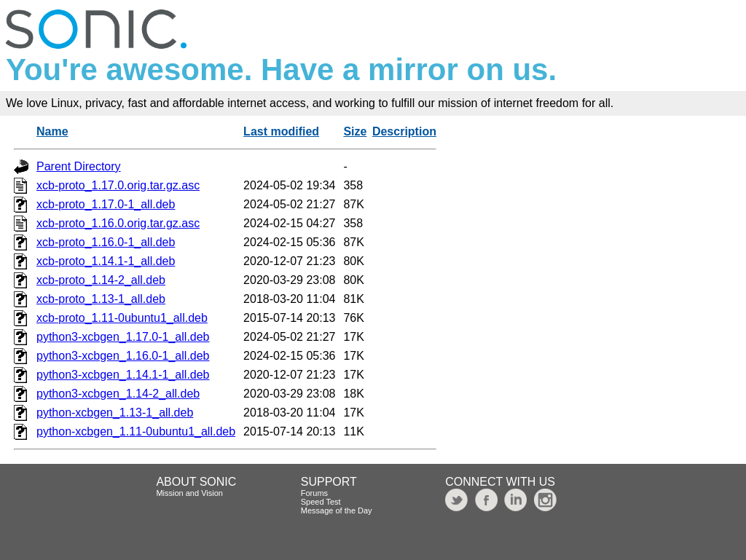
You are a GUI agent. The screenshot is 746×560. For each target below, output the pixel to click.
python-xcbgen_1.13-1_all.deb (115, 413)
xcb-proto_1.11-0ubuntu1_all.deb (122, 318)
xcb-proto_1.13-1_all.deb (101, 299)
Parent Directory (79, 166)
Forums (314, 493)
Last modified (281, 131)
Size (355, 131)
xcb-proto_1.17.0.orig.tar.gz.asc (118, 185)
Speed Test (321, 502)
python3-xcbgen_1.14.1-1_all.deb (123, 375)
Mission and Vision (189, 493)
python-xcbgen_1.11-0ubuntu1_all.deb (136, 431)
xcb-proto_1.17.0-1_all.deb (106, 204)
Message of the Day (337, 510)
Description (404, 131)
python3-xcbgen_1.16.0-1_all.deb (123, 356)
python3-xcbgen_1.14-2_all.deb (118, 394)
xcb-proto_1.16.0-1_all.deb (106, 242)
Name (52, 131)
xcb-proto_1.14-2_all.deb (101, 280)
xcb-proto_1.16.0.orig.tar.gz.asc (118, 223)
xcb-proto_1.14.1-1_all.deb (106, 261)
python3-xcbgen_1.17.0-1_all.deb (123, 337)
